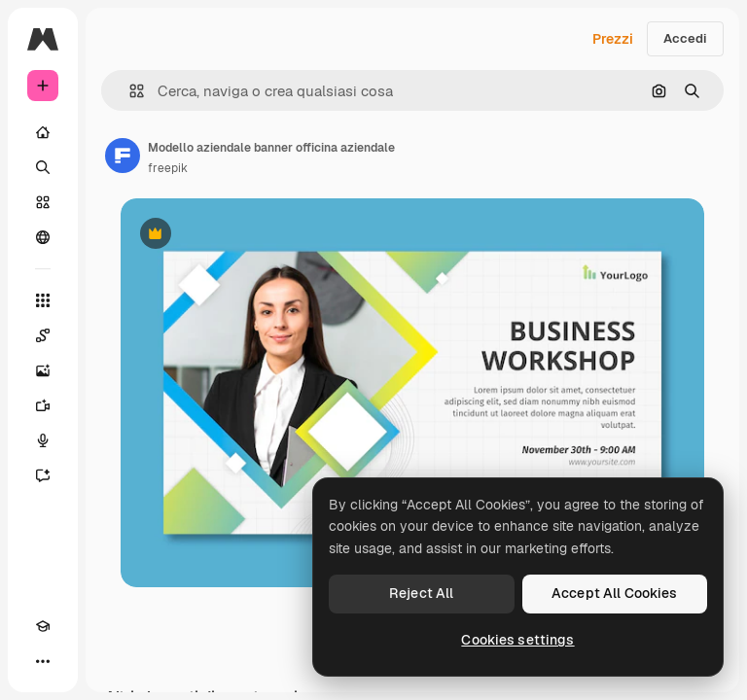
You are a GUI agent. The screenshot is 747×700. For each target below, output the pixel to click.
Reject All (421, 593)
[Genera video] (43, 405)
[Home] (43, 132)
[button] (129, 91)
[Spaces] (43, 335)
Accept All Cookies (615, 593)
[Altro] (43, 661)
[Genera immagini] (43, 370)
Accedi (685, 38)
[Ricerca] (43, 167)
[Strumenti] (43, 300)
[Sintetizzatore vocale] (43, 440)
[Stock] (43, 202)
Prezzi (613, 39)
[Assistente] (43, 475)
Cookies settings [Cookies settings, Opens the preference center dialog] (517, 640)
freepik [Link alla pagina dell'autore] (168, 168)
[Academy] (43, 626)
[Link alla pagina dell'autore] (123, 156)
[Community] (43, 237)
